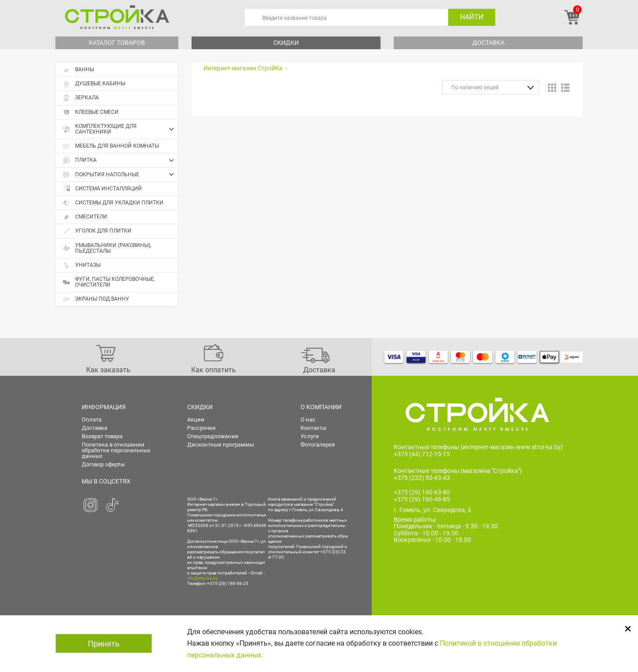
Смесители (85, 217)
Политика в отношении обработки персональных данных (116, 450)
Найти (472, 17)
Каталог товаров (117, 43)
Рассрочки (201, 428)
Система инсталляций (102, 189)
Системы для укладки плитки (113, 203)
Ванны (78, 70)
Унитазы (82, 265)
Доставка (488, 43)
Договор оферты (103, 464)
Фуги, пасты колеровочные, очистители (109, 282)
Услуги (310, 436)
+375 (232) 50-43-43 (422, 478)
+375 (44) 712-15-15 (422, 454)
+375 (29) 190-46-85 (422, 499)
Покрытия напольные (120, 174)
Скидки (286, 43)
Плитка (120, 160)
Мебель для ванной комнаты (111, 146)
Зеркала (81, 98)
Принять (104, 644)
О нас (308, 420)
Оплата (92, 420)
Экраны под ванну (96, 299)
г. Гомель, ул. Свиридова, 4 (432, 510)
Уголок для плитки (97, 231)
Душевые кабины (94, 84)
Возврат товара (102, 436)
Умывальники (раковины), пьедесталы (107, 248)
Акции (196, 420)
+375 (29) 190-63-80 (422, 492)
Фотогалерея (318, 445)
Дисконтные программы (221, 445)
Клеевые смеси (91, 112)
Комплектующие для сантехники (120, 129)
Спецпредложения (213, 436)
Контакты (314, 428)
